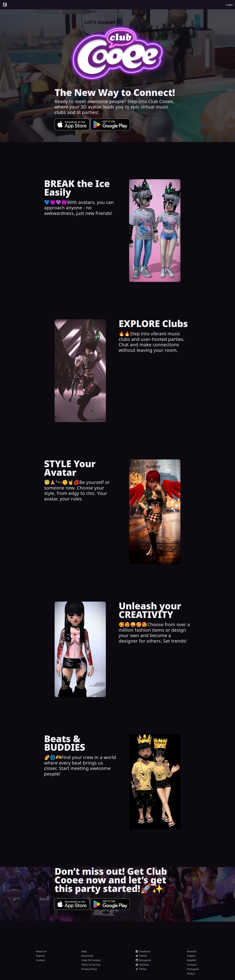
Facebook (143, 951)
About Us (41, 951)
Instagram (143, 960)
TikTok (141, 969)
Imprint (40, 956)
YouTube (142, 965)
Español (192, 960)
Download (87, 956)
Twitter (142, 956)
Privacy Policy (89, 969)
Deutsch (192, 951)
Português (193, 969)
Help (84, 951)
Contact (40, 960)
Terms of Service (91, 965)
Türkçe (191, 974)
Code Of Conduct (91, 960)
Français (192, 965)
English (191, 956)
